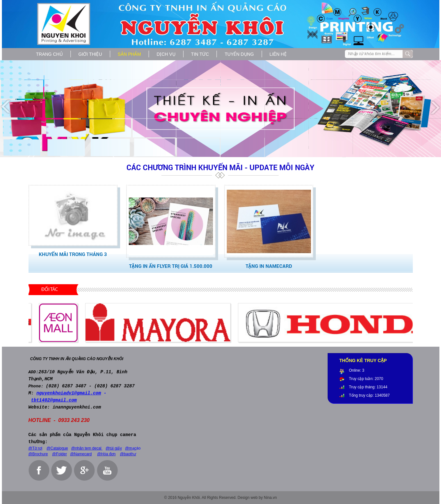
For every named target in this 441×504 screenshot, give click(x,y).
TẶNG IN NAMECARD (269, 266)
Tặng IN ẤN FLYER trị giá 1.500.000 (171, 266)
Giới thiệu (90, 54)
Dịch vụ (166, 54)
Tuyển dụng (239, 54)
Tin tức (200, 54)
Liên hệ (278, 54)
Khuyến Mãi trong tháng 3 (73, 254)
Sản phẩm (129, 54)
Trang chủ (49, 54)
